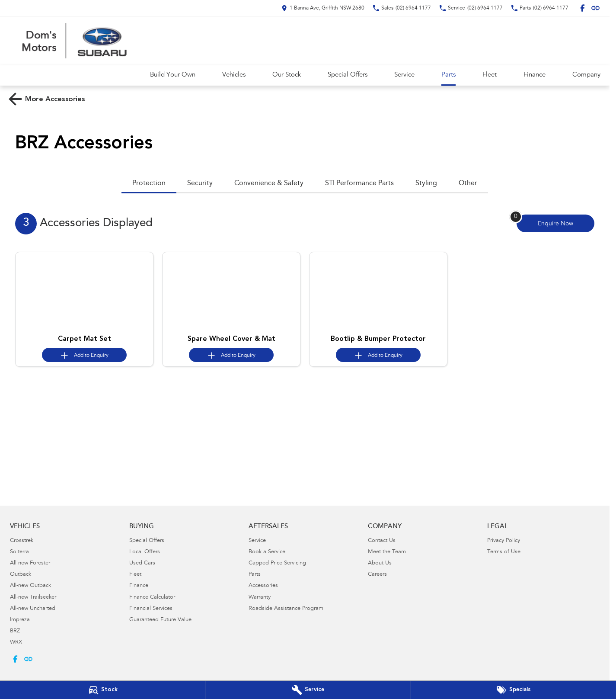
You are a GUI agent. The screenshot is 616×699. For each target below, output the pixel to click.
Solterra (19, 552)
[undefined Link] (595, 8)
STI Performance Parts (359, 183)
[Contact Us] (323, 8)
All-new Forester (30, 563)
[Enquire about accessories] (555, 223)
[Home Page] (73, 41)
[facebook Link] (582, 8)
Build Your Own (173, 75)
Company (586, 75)
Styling (426, 183)
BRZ (15, 631)
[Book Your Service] (308, 690)
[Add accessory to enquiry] (84, 355)
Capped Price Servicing (277, 563)
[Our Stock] (102, 690)
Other (468, 183)
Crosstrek (22, 541)
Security (200, 183)
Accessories (263, 586)
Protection (149, 183)
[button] (84, 292)
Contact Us (382, 541)
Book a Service (267, 552)
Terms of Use (504, 552)
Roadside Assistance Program (286, 609)
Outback (21, 575)
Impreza (20, 620)
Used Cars (142, 563)
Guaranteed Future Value (160, 620)
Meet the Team (387, 552)
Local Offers (145, 552)
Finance (535, 75)
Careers (377, 575)
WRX (16, 643)
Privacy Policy (504, 541)
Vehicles (234, 75)
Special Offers (348, 75)
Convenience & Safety (269, 183)
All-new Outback (30, 586)
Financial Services (151, 609)
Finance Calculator (152, 598)
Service (404, 75)
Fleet (490, 75)
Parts (448, 75)
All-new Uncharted (33, 609)
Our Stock (287, 75)
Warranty (260, 598)
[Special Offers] (514, 690)
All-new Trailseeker (33, 598)
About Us (380, 563)
